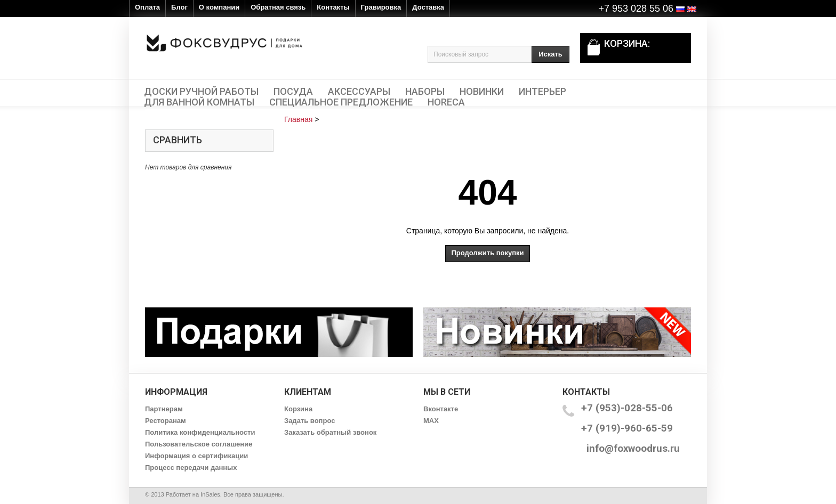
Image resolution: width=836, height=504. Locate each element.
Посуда (293, 92)
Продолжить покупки (487, 253)
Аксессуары (359, 92)
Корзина (298, 409)
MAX (431, 421)
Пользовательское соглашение (199, 444)
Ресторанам (166, 421)
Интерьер (542, 92)
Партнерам (164, 409)
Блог (179, 7)
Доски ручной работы (201, 92)
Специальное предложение (341, 102)
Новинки (482, 92)
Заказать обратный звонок (330, 432)
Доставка (428, 7)
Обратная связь (278, 7)
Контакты (333, 7)
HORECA (446, 102)
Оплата (147, 7)
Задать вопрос (310, 421)
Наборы (425, 92)
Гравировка (381, 7)
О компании (219, 7)
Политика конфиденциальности (200, 432)
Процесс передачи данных (191, 468)
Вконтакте (441, 409)
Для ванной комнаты (199, 102)
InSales (210, 494)
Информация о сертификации (196, 456)
